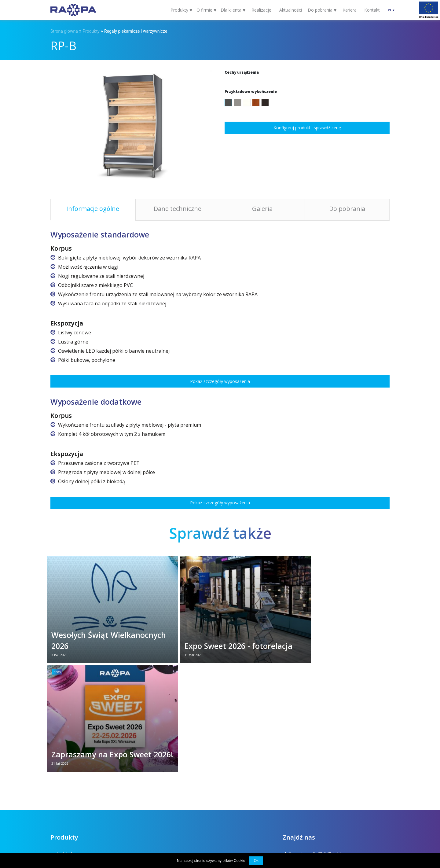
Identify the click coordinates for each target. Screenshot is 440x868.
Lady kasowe (146, 746)
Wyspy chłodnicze (68, 775)
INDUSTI (383, 823)
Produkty (91, 31)
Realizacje (261, 10)
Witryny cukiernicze (152, 765)
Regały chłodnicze (151, 756)
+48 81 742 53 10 (300, 751)
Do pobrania (123, 823)
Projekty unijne (160, 823)
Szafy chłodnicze (67, 756)
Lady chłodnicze (66, 746)
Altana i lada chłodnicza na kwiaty (84, 765)
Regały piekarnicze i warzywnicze (136, 31)
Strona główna (64, 31)
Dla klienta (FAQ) (84, 823)
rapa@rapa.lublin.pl (301, 756)
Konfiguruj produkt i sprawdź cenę (307, 128)
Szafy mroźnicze (149, 785)
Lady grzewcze (65, 785)
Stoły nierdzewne (67, 795)
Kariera (350, 10)
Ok (256, 861)
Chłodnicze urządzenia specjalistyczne (170, 795)
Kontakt (372, 10)
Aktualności (291, 10)
